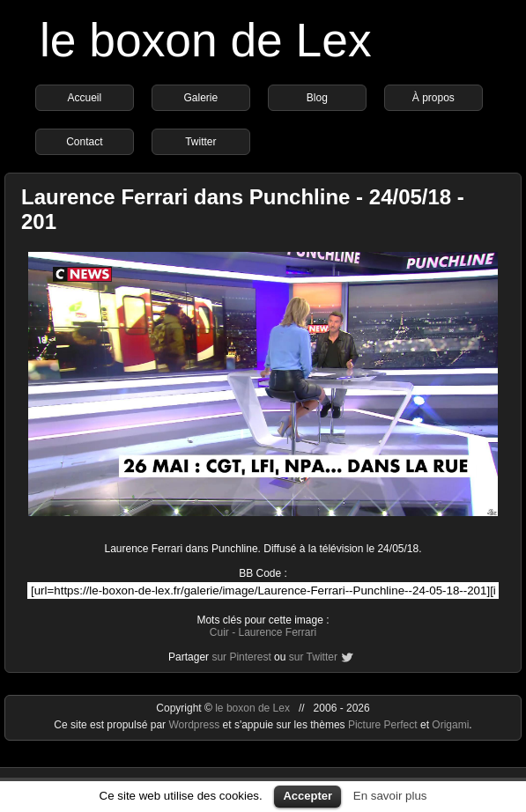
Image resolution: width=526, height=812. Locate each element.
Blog (317, 98)
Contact (84, 142)
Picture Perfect (383, 725)
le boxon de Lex (206, 40)
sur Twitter (313, 657)
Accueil (85, 98)
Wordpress (195, 725)
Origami (450, 725)
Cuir (219, 632)
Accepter (307, 796)
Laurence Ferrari (277, 632)
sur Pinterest (241, 657)
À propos (433, 98)
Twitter (200, 142)
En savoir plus (390, 796)
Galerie (201, 98)
